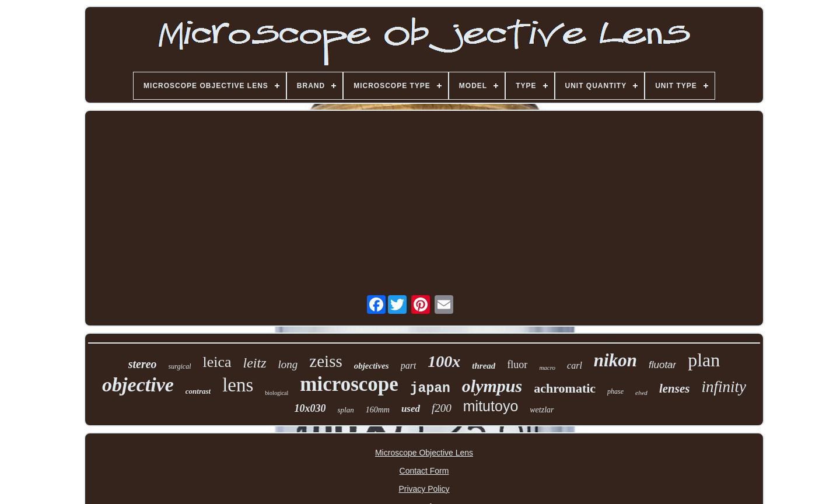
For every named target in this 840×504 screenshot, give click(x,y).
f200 (442, 408)
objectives (372, 366)
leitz (255, 363)
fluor (517, 365)
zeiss (325, 361)
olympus (492, 386)
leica (217, 362)
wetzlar (542, 410)
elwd (641, 393)
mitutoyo (491, 406)
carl (575, 365)
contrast (198, 391)
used (411, 409)
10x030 (310, 408)
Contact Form (424, 471)
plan (704, 360)
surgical (180, 366)
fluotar (662, 365)
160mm (378, 410)
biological (276, 393)
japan (430, 388)
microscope (349, 384)
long (288, 364)
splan (345, 410)
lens (238, 385)
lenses (675, 388)
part (409, 365)
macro (547, 367)
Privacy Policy (424, 489)
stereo (143, 364)
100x (444, 361)
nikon (615, 360)
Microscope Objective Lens (424, 453)
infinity (724, 387)
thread (484, 366)
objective (138, 385)
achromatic (565, 388)
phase (615, 391)
